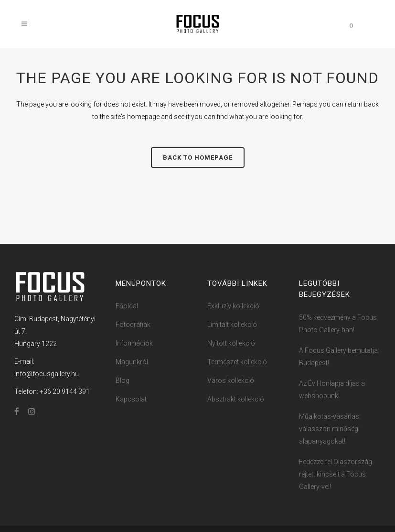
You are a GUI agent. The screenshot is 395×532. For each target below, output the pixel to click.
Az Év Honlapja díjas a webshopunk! (332, 390)
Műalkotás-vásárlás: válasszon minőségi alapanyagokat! (330, 429)
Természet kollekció (237, 362)
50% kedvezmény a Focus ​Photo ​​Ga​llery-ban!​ (339, 324)
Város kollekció (231, 380)
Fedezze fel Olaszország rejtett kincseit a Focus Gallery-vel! (336, 474)
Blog (123, 380)
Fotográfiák (133, 325)
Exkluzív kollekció (233, 306)
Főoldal (127, 306)
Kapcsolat (131, 399)
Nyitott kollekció (231, 343)
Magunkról (132, 362)
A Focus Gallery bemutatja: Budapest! (339, 357)
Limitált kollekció (232, 325)
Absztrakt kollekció (236, 399)
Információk (134, 343)
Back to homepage (198, 157)
